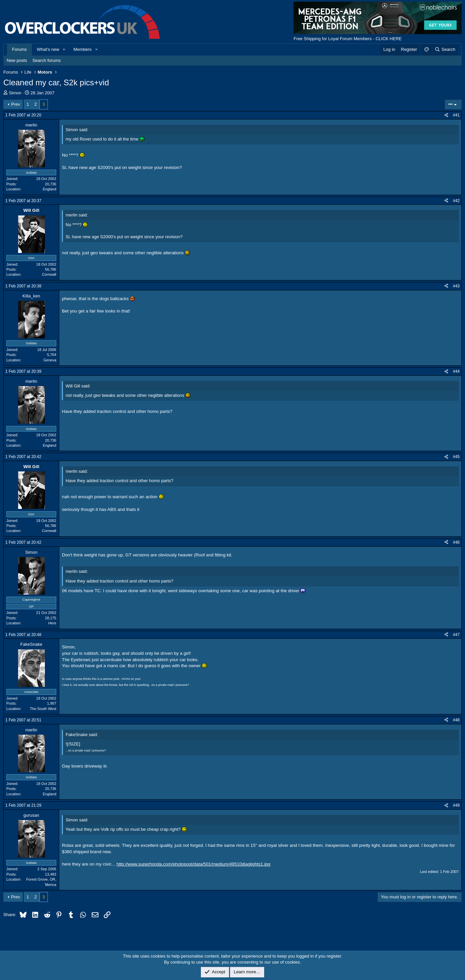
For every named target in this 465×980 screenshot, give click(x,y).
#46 (456, 542)
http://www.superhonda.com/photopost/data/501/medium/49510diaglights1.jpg (193, 864)
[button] (64, 50)
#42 (456, 201)
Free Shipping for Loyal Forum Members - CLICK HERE (348, 39)
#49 (456, 805)
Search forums (47, 60)
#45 (456, 457)
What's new (48, 49)
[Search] (445, 50)
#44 (456, 371)
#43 (456, 286)
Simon (15, 93)
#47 (456, 635)
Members (82, 49)
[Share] (446, 115)
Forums (19, 49)
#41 (456, 115)
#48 (456, 720)
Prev (16, 104)
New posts (17, 60)
